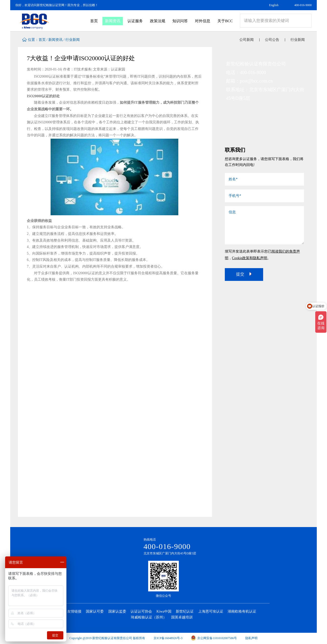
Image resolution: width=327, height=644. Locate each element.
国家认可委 (95, 611)
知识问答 (180, 21)
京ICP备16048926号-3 (168, 638)
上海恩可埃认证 (211, 611)
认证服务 (135, 21)
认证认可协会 (141, 611)
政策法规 (158, 21)
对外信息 (203, 21)
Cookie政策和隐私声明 (250, 258)
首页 (94, 21)
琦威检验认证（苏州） (149, 617)
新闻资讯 (113, 21)
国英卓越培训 (182, 617)
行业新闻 (73, 40)
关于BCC (225, 21)
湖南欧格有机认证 (242, 611)
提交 (244, 274)
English (274, 5)
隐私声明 (251, 638)
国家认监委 (117, 611)
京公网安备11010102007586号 (214, 638)
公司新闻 (247, 40)
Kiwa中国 (164, 611)
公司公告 (272, 40)
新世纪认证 (185, 611)
